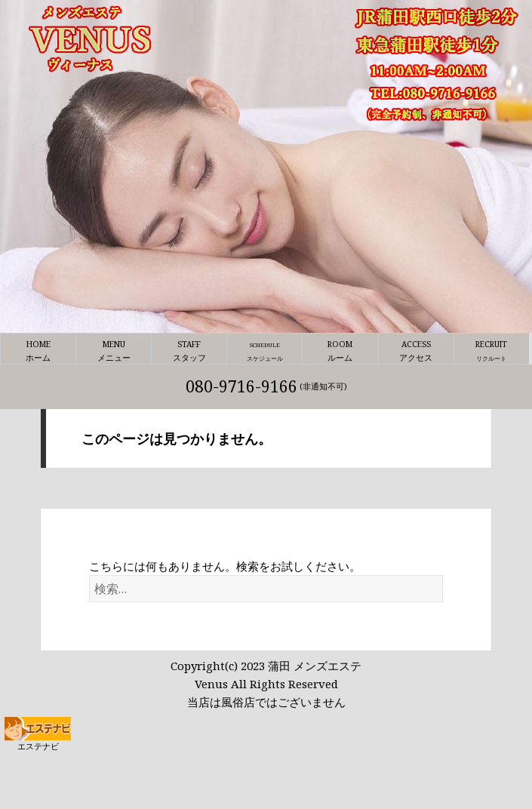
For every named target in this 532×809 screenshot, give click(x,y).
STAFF (189, 352)
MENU (114, 352)
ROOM (340, 352)
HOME (38, 352)
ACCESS (416, 352)
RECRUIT (492, 352)
